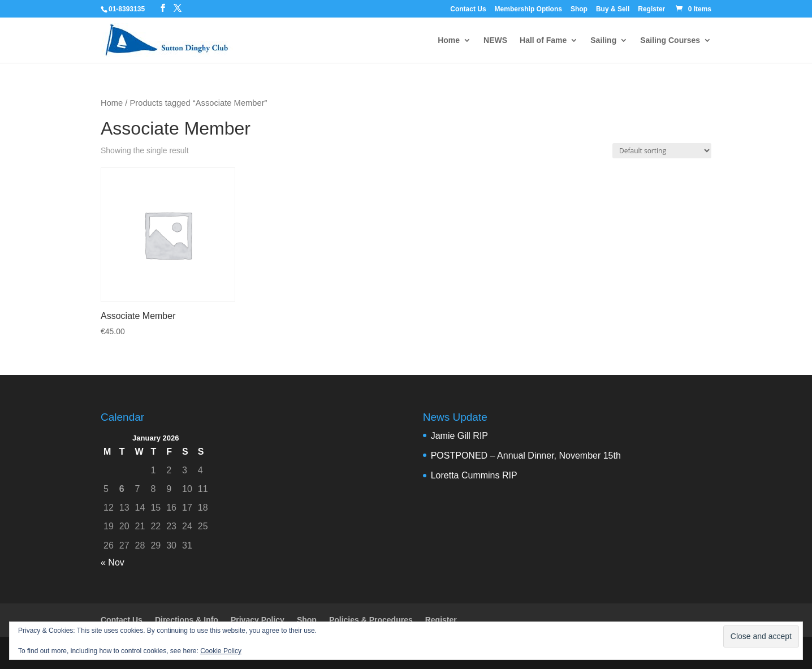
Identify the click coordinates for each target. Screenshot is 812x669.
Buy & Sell (613, 9)
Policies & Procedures (371, 620)
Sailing (603, 40)
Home (449, 40)
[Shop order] (662, 151)
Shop (579, 9)
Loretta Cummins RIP (474, 475)
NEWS (495, 40)
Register (651, 9)
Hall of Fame (543, 40)
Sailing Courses (670, 40)
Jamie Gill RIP (459, 436)
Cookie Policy (221, 651)
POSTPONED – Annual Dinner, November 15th (526, 456)
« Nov (113, 562)
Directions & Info (187, 620)
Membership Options (528, 9)
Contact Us (468, 9)
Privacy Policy (258, 620)
